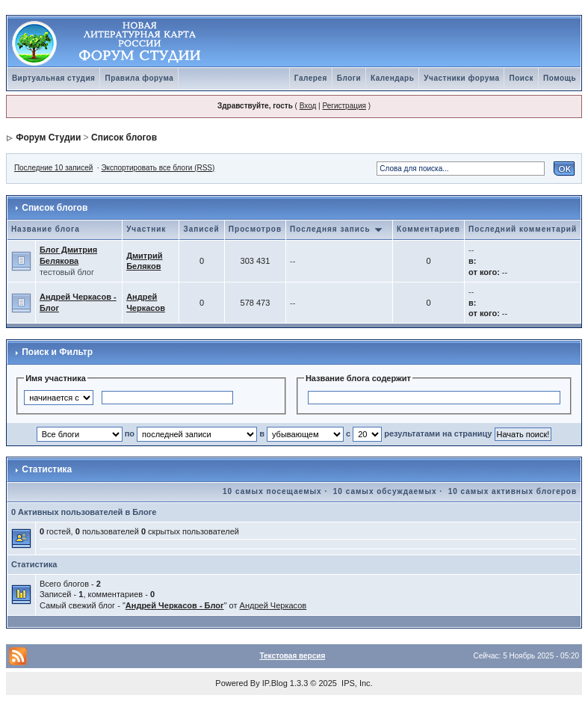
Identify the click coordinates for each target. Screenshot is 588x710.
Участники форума (461, 78)
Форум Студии (48, 138)
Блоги (349, 78)
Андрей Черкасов (273, 605)
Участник (146, 229)
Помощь (560, 78)
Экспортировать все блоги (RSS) (158, 168)
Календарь (392, 78)
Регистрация (344, 106)
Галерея (311, 78)
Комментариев (428, 229)
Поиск (521, 78)
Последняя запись (336, 229)
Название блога (46, 229)
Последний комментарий (523, 229)
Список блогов (124, 138)
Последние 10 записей (53, 168)
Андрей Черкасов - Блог (175, 605)
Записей (201, 229)
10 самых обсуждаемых (385, 491)
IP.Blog (275, 683)
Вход (308, 106)
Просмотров (255, 229)
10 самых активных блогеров (513, 491)
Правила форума (139, 78)
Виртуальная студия (54, 78)
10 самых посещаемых (272, 491)
